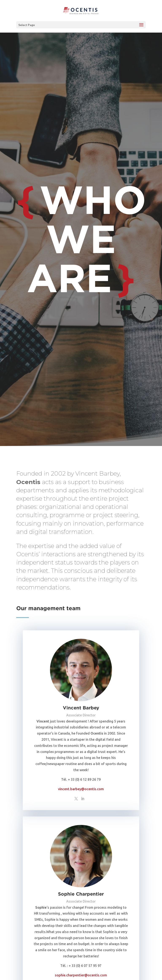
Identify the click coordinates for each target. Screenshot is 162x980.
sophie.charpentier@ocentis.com (81, 975)
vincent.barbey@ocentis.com (81, 789)
